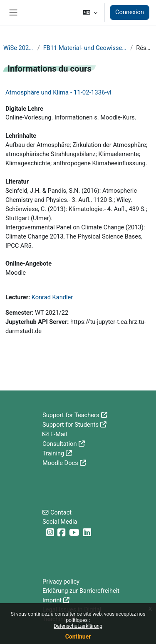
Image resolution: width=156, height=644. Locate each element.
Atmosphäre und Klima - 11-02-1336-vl (58, 92)
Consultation (60, 444)
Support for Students (71, 425)
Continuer (78, 637)
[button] (90, 12)
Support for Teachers (71, 415)
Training (53, 453)
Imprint (52, 600)
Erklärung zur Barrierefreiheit (81, 591)
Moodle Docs (60, 463)
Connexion (130, 12)
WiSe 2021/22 (19, 48)
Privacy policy (61, 582)
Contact (61, 512)
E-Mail (59, 434)
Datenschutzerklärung (78, 626)
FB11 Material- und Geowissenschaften (85, 48)
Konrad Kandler (52, 297)
